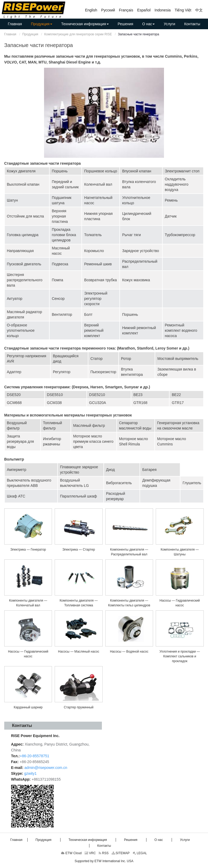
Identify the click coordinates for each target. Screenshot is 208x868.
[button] (42, 24)
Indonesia (163, 10)
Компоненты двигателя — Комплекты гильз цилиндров (129, 603)
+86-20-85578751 (35, 756)
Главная (10, 34)
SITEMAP (121, 853)
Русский (108, 10)
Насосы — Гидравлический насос (180, 603)
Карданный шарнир (28, 707)
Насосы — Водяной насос (129, 652)
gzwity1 (30, 773)
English (91, 10)
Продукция (30, 34)
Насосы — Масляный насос (79, 652)
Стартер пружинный (79, 707)
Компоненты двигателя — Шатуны (180, 552)
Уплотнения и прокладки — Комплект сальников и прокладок (180, 656)
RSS (104, 853)
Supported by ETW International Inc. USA (104, 861)
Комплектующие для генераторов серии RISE (78, 34)
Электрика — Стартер (79, 550)
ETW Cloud (71, 853)
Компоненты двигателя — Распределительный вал (129, 552)
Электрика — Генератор (28, 550)
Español (144, 10)
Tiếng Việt (183, 10)
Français (126, 10)
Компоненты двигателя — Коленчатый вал (28, 603)
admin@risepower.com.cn (46, 768)
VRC (90, 853)
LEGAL (140, 853)
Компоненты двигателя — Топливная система (79, 603)
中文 (199, 10)
